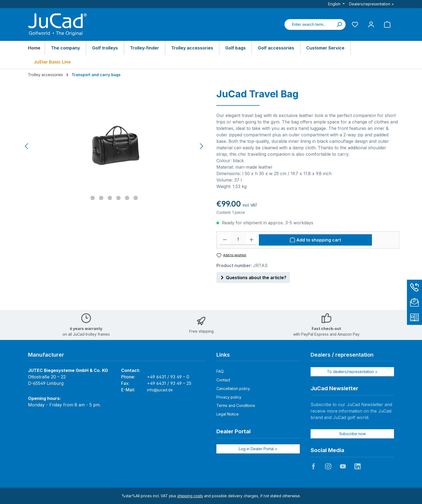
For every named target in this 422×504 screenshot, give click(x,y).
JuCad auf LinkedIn (357, 466)
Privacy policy (229, 397)
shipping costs (190, 496)
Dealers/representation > (372, 4)
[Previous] (27, 146)
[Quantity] (238, 240)
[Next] (201, 146)
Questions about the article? (253, 277)
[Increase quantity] (252, 240)
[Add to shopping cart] (315, 240)
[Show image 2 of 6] (101, 198)
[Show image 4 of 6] (118, 198)
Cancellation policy (233, 388)
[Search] (339, 24)
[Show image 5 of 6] (127, 198)
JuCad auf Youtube (343, 466)
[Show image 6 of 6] (136, 198)
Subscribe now (352, 434)
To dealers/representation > (352, 372)
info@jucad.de (160, 390)
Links (223, 355)
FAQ (220, 371)
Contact (223, 380)
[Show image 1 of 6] (93, 198)
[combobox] (309, 24)
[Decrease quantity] (225, 240)
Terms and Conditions (236, 405)
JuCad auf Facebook (314, 466)
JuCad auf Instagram (328, 466)
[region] (114, 146)
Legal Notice (228, 414)
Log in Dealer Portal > (258, 449)
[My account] (371, 24)
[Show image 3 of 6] (110, 198)
